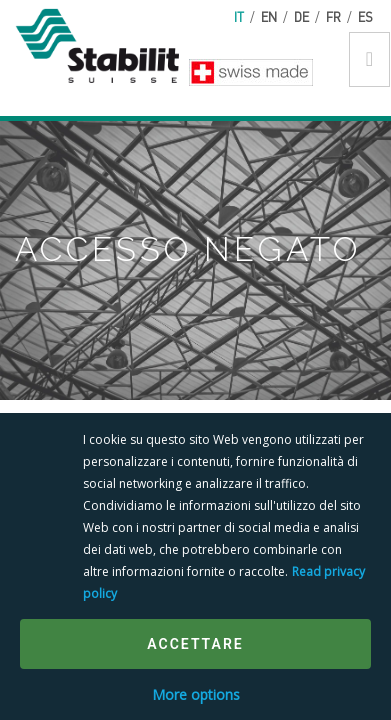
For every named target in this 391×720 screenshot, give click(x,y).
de (301, 16)
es (365, 16)
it (239, 16)
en (269, 16)
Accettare (195, 644)
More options (196, 694)
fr (333, 16)
